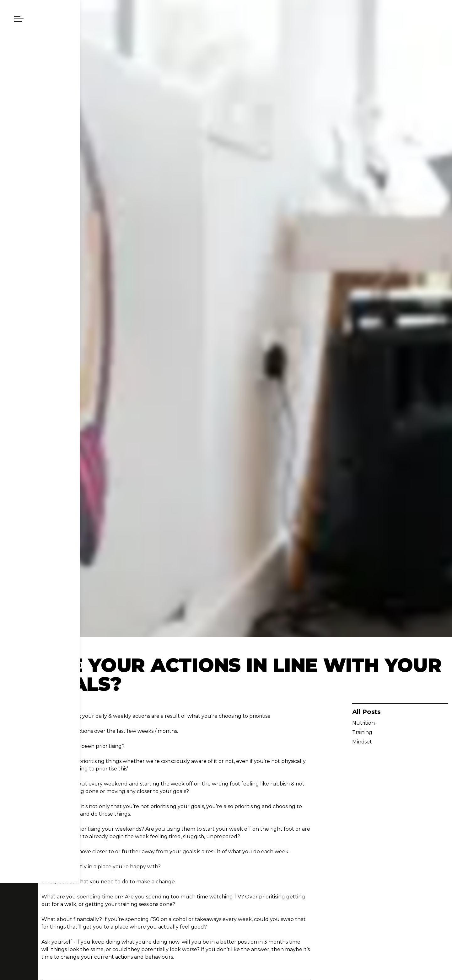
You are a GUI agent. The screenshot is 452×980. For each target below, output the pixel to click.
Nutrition (363, 723)
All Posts (366, 712)
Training (362, 732)
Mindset (362, 742)
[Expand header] (19, 19)
